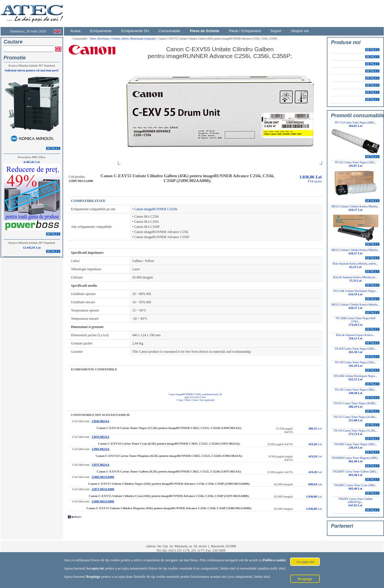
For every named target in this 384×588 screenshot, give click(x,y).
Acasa (75, 31)
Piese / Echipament (245, 31)
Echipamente (101, 31)
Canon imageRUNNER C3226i (156, 209)
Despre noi (300, 31)
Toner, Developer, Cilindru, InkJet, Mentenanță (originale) (123, 39)
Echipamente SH (135, 31)
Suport (276, 31)
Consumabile (169, 31)
